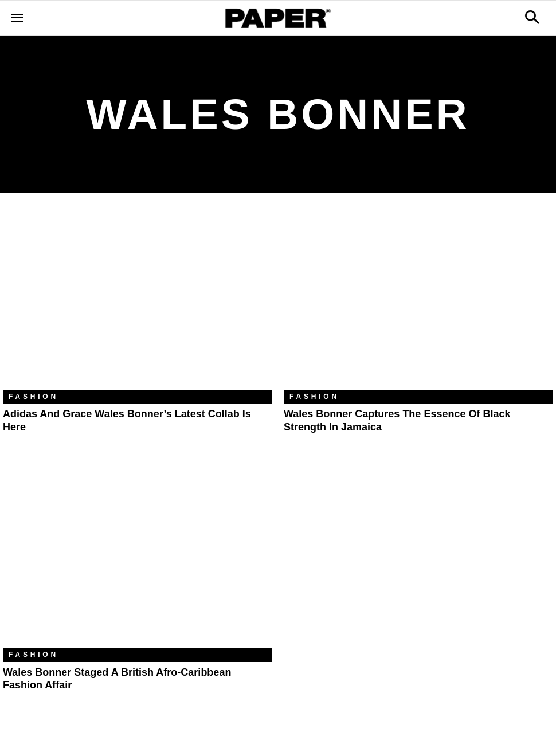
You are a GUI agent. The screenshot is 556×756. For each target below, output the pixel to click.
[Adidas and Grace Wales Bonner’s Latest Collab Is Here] (138, 300)
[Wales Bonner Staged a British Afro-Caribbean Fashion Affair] (138, 558)
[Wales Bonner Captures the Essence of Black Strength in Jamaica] (418, 300)
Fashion (34, 397)
